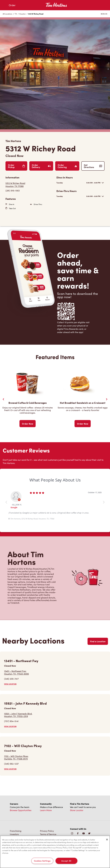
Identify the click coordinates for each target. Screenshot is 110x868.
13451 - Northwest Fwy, (16, 672)
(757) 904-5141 (11, 721)
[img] (89, 834)
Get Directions (93, 166)
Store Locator (77, 810)
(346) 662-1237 (11, 764)
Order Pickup (16, 166)
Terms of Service (48, 834)
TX (16, 14)
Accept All (66, 861)
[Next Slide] (107, 399)
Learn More (46, 810)
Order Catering (67, 166)
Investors (14, 834)
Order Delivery (41, 166)
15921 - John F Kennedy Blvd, (18, 715)
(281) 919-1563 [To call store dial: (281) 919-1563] (13, 190)
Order (12, 5)
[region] (55, 852)
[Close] (107, 840)
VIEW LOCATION (10, 684)
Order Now (28, 424)
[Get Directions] (30, 185)
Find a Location (98, 641)
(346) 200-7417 (11, 679)
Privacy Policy (47, 831)
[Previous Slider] (3, 399)
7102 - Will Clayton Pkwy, (16, 757)
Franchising (16, 831)
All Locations (7, 14)
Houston (22, 14)
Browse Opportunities (21, 810)
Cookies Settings (42, 861)
